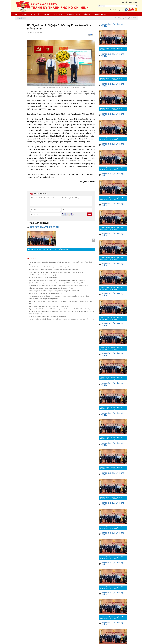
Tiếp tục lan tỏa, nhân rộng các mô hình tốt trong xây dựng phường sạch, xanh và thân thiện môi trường (59, 309)
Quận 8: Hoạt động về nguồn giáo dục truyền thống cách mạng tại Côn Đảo (51, 267)
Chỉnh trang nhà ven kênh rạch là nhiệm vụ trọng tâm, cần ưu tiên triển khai (51, 288)
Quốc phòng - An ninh (73, 14)
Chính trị (24, 14)
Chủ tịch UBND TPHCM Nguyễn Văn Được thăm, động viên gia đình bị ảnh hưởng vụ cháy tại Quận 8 (59, 296)
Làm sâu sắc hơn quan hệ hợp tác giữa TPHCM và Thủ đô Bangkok (48, 249)
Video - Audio (133, 2)
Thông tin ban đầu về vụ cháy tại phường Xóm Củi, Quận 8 (46, 299)
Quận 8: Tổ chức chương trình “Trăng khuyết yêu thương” (46, 293)
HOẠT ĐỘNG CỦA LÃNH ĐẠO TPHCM (44, 227)
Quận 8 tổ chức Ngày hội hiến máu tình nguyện (43, 275)
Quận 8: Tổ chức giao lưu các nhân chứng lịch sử (43, 278)
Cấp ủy (47, 14)
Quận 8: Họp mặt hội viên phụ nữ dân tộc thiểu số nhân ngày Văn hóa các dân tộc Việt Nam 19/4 (57, 280)
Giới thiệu (125, 2)
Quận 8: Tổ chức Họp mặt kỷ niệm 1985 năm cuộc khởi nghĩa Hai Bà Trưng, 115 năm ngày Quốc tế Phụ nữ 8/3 (62, 319)
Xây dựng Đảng (35, 14)
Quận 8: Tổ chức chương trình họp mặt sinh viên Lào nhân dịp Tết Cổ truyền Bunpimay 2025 (56, 283)
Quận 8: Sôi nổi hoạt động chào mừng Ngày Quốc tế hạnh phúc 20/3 (49, 306)
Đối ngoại (87, 14)
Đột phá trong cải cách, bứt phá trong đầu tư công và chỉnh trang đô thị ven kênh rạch (54, 291)
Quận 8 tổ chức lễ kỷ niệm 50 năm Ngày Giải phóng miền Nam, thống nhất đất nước (53, 270)
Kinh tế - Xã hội (58, 14)
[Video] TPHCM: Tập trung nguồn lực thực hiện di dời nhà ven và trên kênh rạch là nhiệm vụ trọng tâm (59, 285)
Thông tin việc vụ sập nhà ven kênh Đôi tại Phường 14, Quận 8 (47, 316)
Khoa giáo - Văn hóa (100, 14)
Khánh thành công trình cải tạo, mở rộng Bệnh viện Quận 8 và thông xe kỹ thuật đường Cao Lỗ (57, 272)
